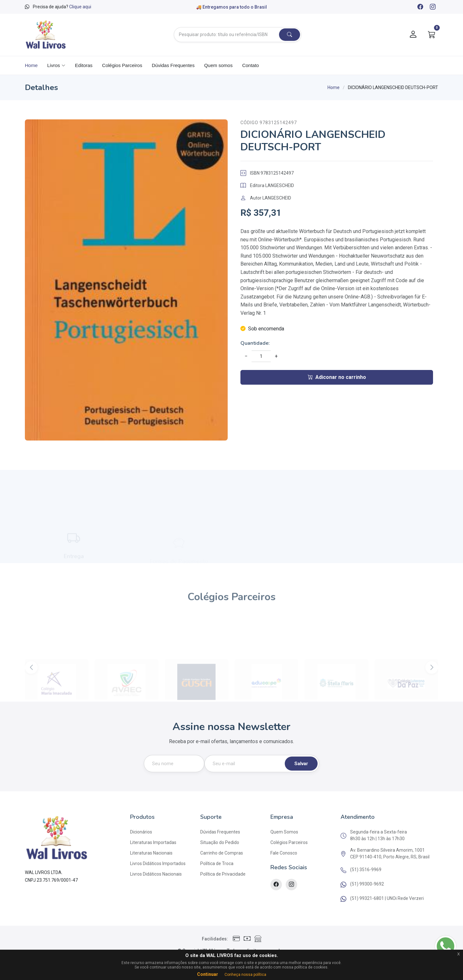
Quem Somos (284, 832)
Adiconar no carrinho (337, 377)
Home (31, 65)
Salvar (301, 764)
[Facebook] (420, 7)
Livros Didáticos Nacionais (156, 874)
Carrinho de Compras (222, 853)
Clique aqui (80, 7)
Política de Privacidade (223, 874)
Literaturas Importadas (153, 842)
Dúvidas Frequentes (173, 65)
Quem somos (218, 65)
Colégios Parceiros (122, 65)
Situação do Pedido (220, 842)
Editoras (84, 65)
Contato (250, 65)
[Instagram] (432, 7)
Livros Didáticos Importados (158, 863)
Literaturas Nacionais (151, 853)
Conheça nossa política (245, 975)
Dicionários (141, 832)
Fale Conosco (284, 853)
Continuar (208, 974)
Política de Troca (217, 863)
